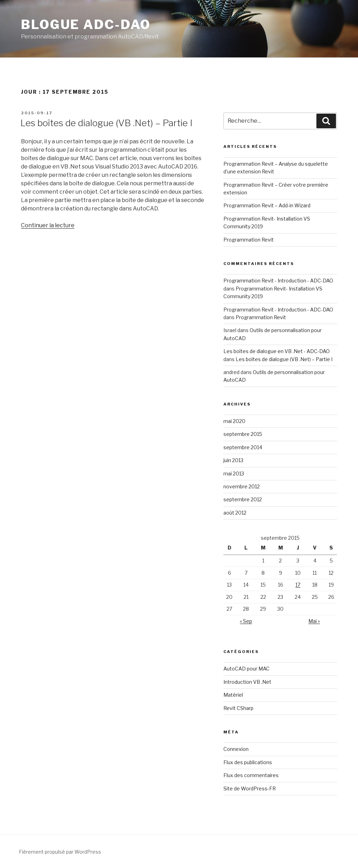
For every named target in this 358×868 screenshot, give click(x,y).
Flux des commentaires (251, 775)
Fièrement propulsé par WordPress (60, 852)
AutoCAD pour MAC (246, 669)
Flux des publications (248, 762)
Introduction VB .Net (247, 682)
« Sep (246, 621)
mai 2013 (234, 474)
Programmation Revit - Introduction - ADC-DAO (278, 281)
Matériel (233, 695)
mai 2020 (234, 421)
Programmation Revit (249, 240)
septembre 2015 (243, 434)
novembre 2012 (242, 486)
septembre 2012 (243, 499)
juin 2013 (233, 460)
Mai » (314, 621)
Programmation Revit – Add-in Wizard (267, 205)
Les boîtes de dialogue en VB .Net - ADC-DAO (277, 351)
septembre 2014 (243, 447)
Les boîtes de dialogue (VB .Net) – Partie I (106, 123)
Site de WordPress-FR (250, 788)
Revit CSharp (238, 708)
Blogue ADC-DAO (86, 24)
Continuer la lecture (48, 225)
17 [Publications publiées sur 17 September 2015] (298, 585)
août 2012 (235, 513)
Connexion (236, 749)
